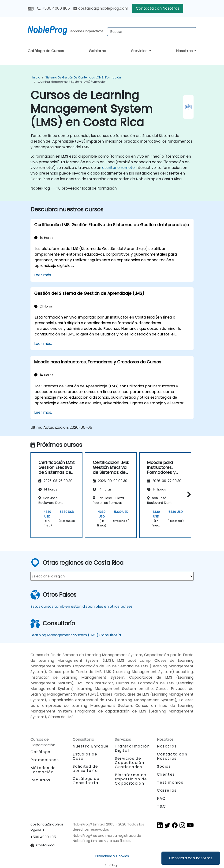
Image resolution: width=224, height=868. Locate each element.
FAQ (161, 798)
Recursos (40, 780)
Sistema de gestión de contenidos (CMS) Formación (83, 77)
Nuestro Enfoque (91, 746)
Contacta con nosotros (191, 858)
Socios (164, 766)
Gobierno (97, 51)
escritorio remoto (118, 168)
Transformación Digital (132, 748)
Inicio (36, 77)
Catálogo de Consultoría (86, 781)
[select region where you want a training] (112, 576)
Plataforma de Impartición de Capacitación (131, 779)
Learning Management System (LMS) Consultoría (76, 635)
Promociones (45, 760)
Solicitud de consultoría (85, 769)
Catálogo (41, 752)
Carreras (167, 790)
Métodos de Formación (43, 770)
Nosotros (185, 51)
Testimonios (170, 782)
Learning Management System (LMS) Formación (72, 82)
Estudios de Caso (85, 756)
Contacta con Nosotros (158, 8)
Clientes (166, 774)
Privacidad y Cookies (112, 856)
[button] (188, 494)
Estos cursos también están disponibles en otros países (82, 606)
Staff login (112, 865)
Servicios (140, 51)
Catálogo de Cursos (46, 51)
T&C (162, 806)
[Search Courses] (152, 32)
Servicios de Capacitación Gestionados (129, 763)
